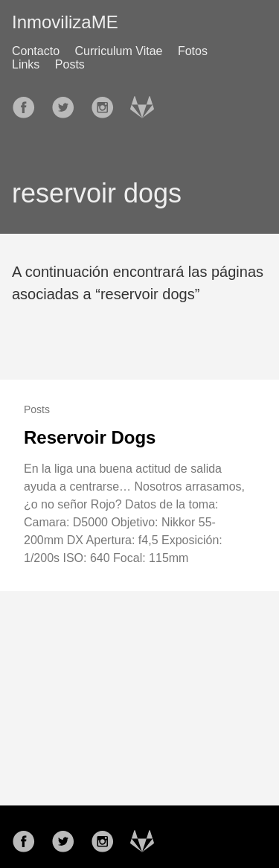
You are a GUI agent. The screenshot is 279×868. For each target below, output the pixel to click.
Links (26, 64)
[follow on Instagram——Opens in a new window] (107, 103)
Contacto (36, 51)
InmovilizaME (65, 22)
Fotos (193, 51)
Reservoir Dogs (90, 437)
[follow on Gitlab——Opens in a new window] (147, 103)
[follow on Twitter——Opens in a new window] (68, 103)
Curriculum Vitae (119, 51)
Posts (70, 64)
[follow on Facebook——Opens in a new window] (28, 103)
